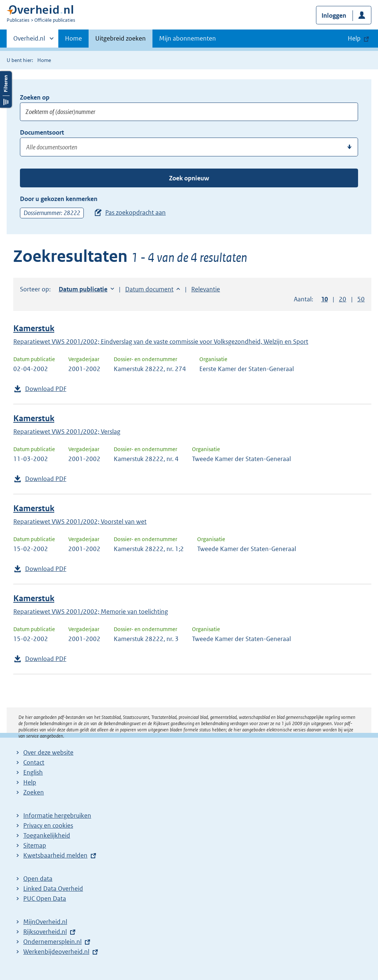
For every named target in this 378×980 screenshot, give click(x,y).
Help (30, 782)
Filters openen (6, 89)
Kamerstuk (34, 328)
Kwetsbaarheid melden (55, 855)
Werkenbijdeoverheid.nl (56, 952)
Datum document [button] (149, 289)
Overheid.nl (29, 41)
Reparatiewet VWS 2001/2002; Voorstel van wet (80, 522)
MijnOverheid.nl (45, 922)
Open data (38, 879)
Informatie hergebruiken (57, 815)
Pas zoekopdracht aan (135, 212)
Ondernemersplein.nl (52, 942)
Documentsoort (42, 132)
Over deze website (48, 752)
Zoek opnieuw (189, 178)
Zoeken (34, 792)
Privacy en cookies (48, 825)
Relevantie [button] (206, 289)
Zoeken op (35, 97)
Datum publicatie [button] (83, 289)
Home (73, 38)
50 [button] (361, 299)
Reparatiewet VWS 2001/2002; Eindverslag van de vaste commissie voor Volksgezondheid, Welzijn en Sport (161, 342)
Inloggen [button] (334, 15)
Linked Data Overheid (53, 889)
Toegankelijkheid (47, 835)
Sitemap (35, 845)
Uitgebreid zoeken (121, 38)
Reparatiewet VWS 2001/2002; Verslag (67, 432)
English (33, 772)
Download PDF (46, 389)
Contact (34, 762)
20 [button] (343, 299)
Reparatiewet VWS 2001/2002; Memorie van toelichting (91, 612)
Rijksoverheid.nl (45, 932)
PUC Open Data (45, 898)
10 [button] (324, 299)
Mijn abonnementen (188, 38)
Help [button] (354, 38)
